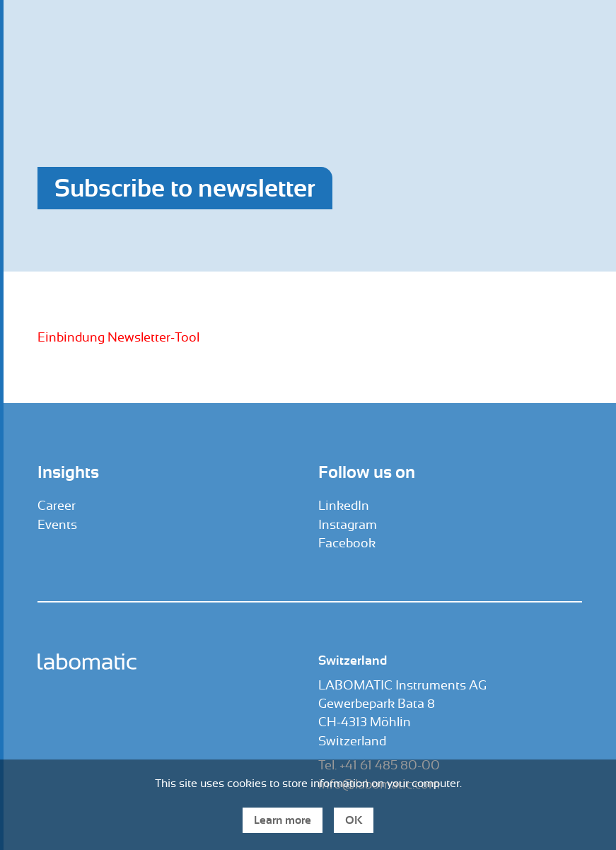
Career (57, 506)
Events (57, 525)
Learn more (283, 820)
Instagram (348, 525)
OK (354, 820)
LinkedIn (344, 506)
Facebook (347, 543)
